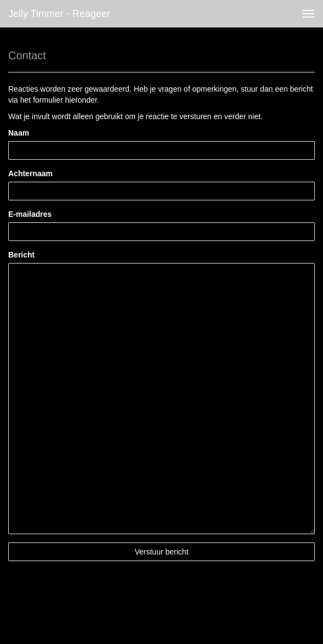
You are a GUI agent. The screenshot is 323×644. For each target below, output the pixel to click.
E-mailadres (30, 214)
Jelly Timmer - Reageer (59, 14)
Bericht (21, 255)
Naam (19, 133)
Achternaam (30, 173)
